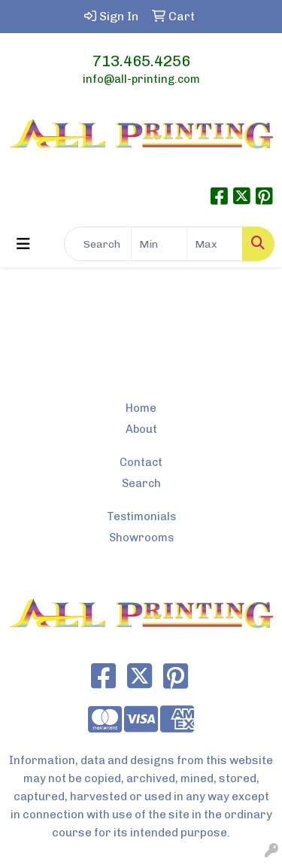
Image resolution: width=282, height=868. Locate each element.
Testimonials (141, 516)
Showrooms (141, 538)
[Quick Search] (98, 244)
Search (141, 483)
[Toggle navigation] (23, 244)
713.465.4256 (141, 61)
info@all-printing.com (141, 79)
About (141, 429)
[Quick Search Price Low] (159, 244)
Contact (141, 462)
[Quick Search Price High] (215, 244)
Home (141, 408)
